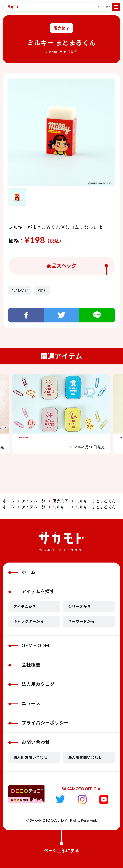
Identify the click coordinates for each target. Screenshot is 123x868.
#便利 (43, 290)
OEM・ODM (29, 645)
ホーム (9, 501)
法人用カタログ (32, 684)
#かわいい (20, 290)
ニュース (24, 703)
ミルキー (60, 507)
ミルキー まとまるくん (96, 501)
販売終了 (60, 501)
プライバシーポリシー (39, 723)
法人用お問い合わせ (85, 757)
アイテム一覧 (33, 501)
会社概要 (24, 665)
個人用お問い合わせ (30, 757)
